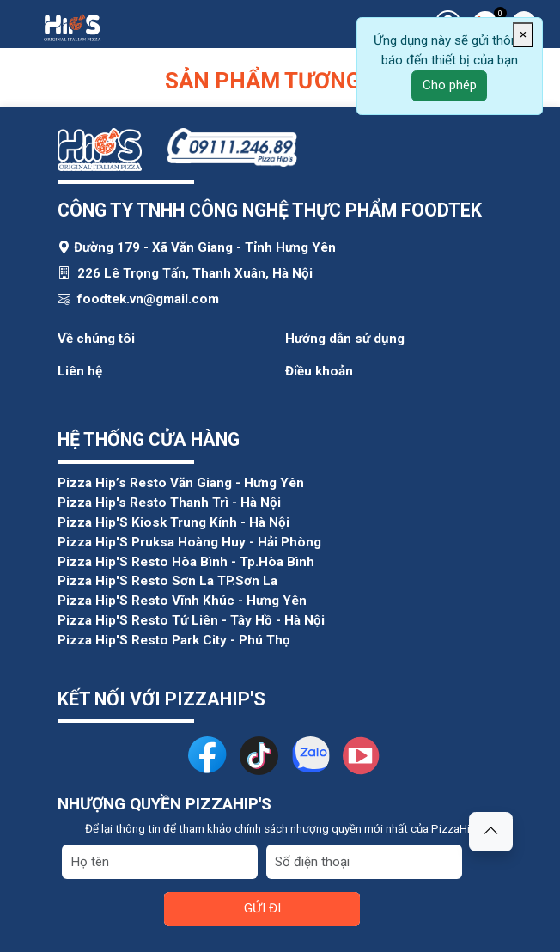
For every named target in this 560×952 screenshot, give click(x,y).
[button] (491, 832)
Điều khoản (319, 371)
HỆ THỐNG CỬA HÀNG (149, 439)
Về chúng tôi (96, 339)
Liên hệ (80, 371)
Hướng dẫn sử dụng (345, 339)
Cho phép (450, 85)
